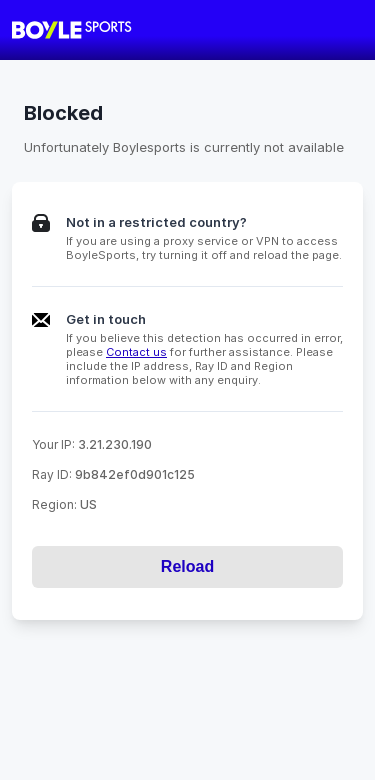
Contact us (136, 352)
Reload (187, 566)
